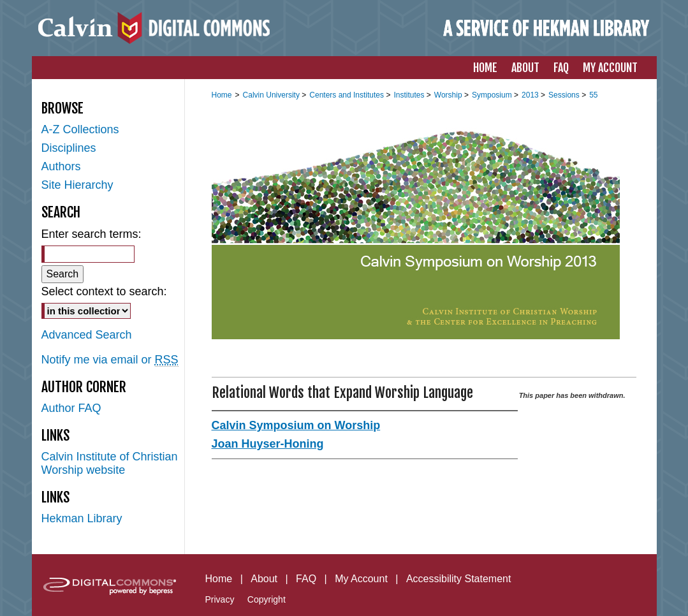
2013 (531, 95)
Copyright (267, 599)
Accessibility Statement (459, 579)
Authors (61, 166)
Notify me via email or (110, 360)
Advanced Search (87, 335)
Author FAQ (71, 408)
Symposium (493, 95)
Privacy (220, 599)
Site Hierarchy (77, 185)
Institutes (410, 95)
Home (222, 95)
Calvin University (273, 95)
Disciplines (69, 148)
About (264, 579)
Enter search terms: (91, 234)
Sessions (565, 95)
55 (593, 95)
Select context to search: (104, 291)
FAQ (306, 579)
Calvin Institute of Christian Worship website (110, 463)
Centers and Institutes (348, 95)
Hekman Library (82, 518)
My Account (361, 579)
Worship (449, 95)
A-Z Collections (80, 129)
